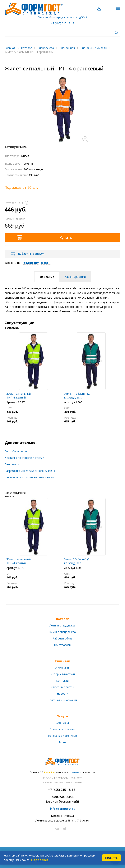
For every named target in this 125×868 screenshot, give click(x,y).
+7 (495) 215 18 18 (62, 23)
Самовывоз (12, 464)
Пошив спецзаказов (63, 729)
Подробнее (40, 860)
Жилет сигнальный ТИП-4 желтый (19, 396)
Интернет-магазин (63, 674)
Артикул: (12, 147)
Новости (63, 694)
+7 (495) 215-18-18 (62, 790)
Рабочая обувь (62, 638)
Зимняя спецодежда (63, 632)
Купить (66, 238)
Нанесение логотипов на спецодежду (29, 477)
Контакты (63, 681)
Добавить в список (31, 254)
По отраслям (63, 645)
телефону (31, 263)
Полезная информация (62, 700)
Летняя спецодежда (62, 625)
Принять (111, 858)
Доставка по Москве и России (24, 458)
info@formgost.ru (63, 809)
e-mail (46, 263)
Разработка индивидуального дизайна (30, 471)
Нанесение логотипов (62, 736)
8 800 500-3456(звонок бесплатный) (62, 799)
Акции (62, 742)
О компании (63, 668)
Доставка (63, 723)
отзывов (74, 772)
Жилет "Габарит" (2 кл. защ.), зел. (77, 396)
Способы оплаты (16, 451)
